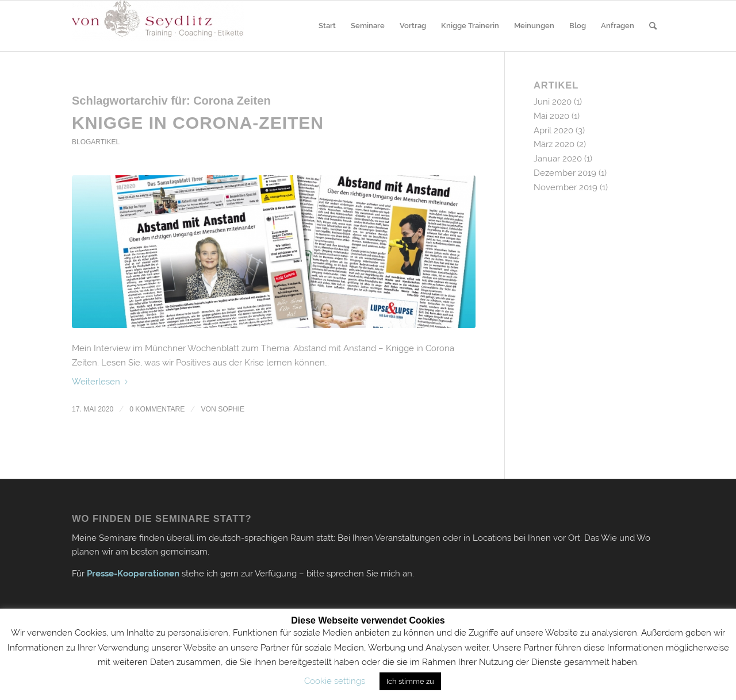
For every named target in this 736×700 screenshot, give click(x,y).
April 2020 (553, 130)
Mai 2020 (551, 116)
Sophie (231, 409)
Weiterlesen (102, 382)
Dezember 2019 (565, 173)
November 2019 (566, 187)
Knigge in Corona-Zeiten (198, 123)
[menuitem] (327, 26)
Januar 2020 (558, 159)
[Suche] (653, 26)
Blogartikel (96, 142)
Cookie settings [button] (335, 681)
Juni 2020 (553, 102)
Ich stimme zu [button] (410, 681)
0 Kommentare (157, 409)
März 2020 (554, 144)
